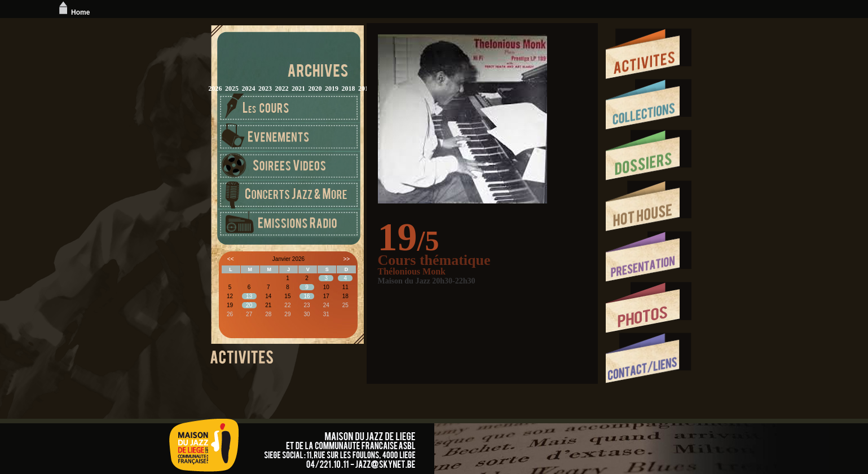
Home (73, 12)
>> (346, 259)
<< (231, 259)
